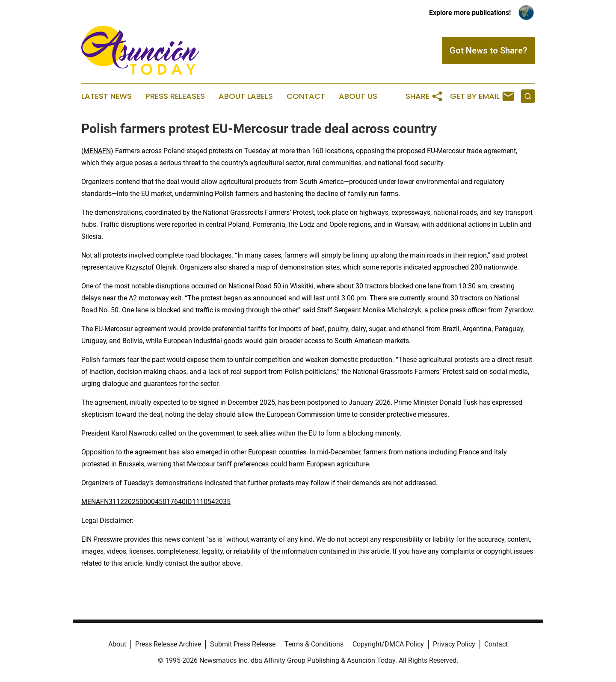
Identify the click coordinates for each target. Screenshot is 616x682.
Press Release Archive (168, 644)
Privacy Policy (454, 644)
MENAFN (97, 151)
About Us (358, 96)
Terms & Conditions (314, 644)
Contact (306, 96)
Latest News (107, 96)
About (117, 644)
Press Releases (175, 96)
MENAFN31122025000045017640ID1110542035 (156, 502)
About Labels (246, 96)
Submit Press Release (243, 644)
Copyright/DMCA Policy (388, 644)
